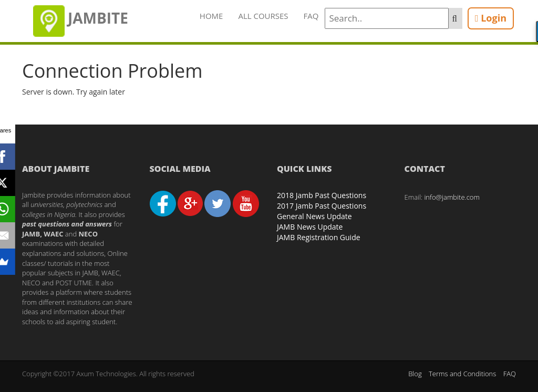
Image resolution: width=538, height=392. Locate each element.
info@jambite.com (452, 197)
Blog (415, 374)
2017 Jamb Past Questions (322, 206)
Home (211, 16)
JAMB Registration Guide (319, 237)
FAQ (311, 16)
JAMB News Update (310, 227)
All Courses (263, 16)
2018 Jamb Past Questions (322, 195)
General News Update (314, 216)
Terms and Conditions (462, 374)
